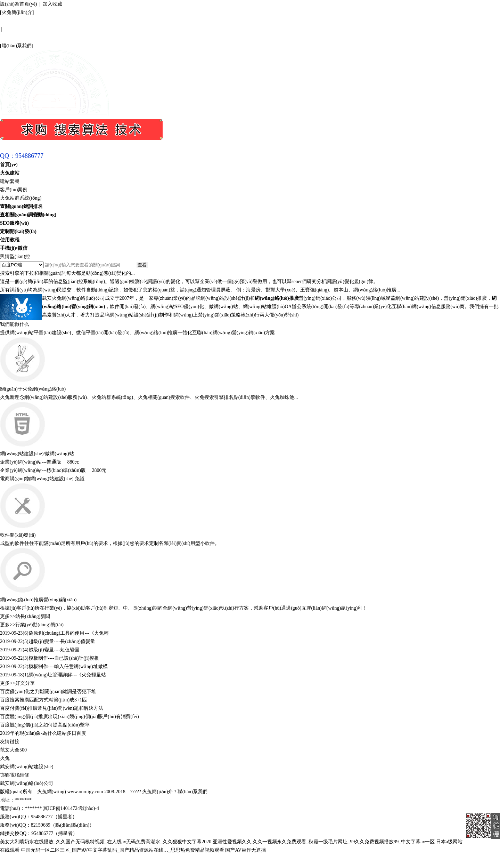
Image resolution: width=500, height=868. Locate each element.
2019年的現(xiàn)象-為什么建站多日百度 (43, 733)
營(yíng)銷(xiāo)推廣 (465, 298)
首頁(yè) (9, 165)
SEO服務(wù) (14, 223)
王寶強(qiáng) (314, 290)
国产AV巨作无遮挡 (245, 850)
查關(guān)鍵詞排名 (21, 206)
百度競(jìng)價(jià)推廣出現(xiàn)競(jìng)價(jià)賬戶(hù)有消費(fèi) (69, 717)
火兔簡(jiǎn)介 (17, 12)
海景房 (253, 290)
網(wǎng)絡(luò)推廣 (375, 290)
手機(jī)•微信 (14, 248)
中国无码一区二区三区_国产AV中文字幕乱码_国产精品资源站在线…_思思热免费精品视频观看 (122, 850)
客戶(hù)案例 (14, 190)
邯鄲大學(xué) (280, 290)
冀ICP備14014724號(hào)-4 (71, 808)
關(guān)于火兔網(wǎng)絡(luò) (33, 389)
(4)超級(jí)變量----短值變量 (51, 650)
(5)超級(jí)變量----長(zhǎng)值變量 (59, 641)
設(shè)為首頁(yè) (19, 4)
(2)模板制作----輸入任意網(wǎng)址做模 (65, 666)
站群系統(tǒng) (117, 397)
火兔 (5, 758)
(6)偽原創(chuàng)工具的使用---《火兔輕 (66, 633)
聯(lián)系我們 (17, 46)
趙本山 (341, 290)
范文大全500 (13, 750)
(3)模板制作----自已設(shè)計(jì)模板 (61, 658)
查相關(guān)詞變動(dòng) (28, 215)
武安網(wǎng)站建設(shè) (27, 767)
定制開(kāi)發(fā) (18, 231)
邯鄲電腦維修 (15, 775)
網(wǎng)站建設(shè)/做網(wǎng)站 (37, 454)
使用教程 (10, 240)
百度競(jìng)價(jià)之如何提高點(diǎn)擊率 (45, 725)
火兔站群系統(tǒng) (21, 198)
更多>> (8, 616)
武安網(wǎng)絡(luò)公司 (27, 783)
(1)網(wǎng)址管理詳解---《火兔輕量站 (64, 675)
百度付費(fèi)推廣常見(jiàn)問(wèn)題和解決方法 (52, 708)
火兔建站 (10, 173)
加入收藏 (52, 4)
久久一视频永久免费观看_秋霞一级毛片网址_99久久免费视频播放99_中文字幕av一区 (344, 842)
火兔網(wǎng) (52, 792)
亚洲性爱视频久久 (232, 842)
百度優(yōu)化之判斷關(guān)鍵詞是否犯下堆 (48, 692)
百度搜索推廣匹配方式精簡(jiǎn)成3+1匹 (43, 700)
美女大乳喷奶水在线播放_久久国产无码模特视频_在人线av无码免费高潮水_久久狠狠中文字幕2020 (106, 842)
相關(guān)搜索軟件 (169, 397)
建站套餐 (10, 181)
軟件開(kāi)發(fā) (18, 535)
